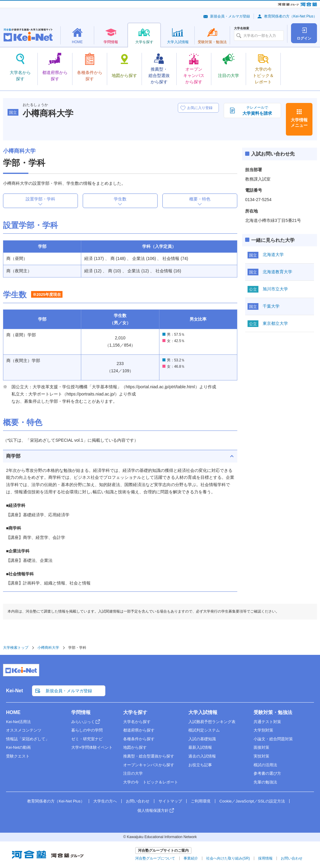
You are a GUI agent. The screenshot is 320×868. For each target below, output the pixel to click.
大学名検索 (242, 28)
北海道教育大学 (277, 272)
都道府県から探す (139, 730)
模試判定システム (204, 730)
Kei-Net (14, 691)
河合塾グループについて (155, 858)
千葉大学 (271, 306)
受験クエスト (18, 756)
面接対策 (261, 747)
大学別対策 (263, 730)
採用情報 (265, 858)
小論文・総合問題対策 (273, 739)
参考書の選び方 (267, 773)
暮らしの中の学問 (87, 730)
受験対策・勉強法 (273, 712)
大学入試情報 (203, 712)
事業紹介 (191, 858)
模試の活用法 (265, 765)
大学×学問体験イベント (92, 747)
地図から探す (135, 747)
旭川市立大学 (275, 289)
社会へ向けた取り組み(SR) (228, 858)
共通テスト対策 (267, 722)
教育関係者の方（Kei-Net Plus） (291, 16)
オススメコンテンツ (24, 730)
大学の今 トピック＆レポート (151, 782)
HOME (13, 712)
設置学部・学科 (40, 199)
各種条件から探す (139, 739)
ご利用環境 (201, 801)
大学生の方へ (105, 801)
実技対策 (261, 756)
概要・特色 (200, 199)
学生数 (120, 199)
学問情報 (81, 712)
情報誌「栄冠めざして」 (28, 739)
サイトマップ (170, 801)
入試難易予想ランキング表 (212, 722)
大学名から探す (137, 722)
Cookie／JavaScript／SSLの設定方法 (252, 801)
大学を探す (135, 712)
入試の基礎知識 (202, 739)
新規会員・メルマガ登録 (230, 16)
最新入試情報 (200, 747)
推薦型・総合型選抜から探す (149, 756)
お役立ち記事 (200, 765)
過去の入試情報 (202, 756)
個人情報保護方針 (153, 810)
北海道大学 (273, 255)
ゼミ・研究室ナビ (87, 739)
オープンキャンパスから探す (149, 765)
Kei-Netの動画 (18, 747)
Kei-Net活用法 (18, 722)
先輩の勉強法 (265, 782)
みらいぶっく (83, 722)
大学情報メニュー (299, 123)
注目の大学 (133, 773)
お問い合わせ (138, 801)
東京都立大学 (275, 323)
